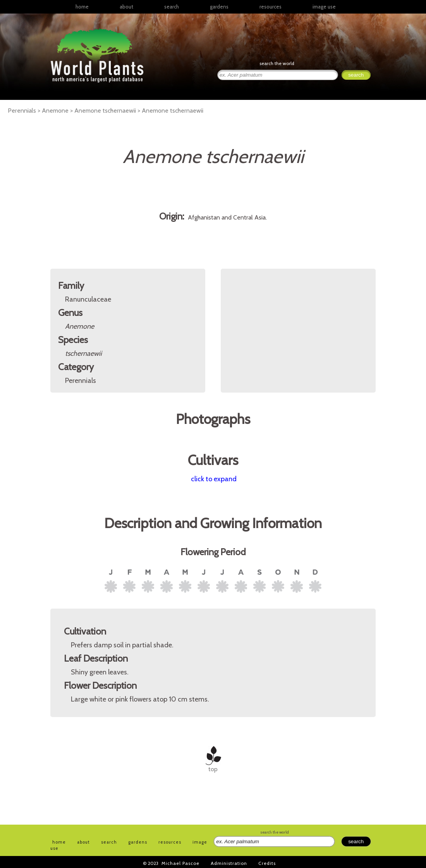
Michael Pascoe (180, 863)
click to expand (214, 479)
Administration (229, 863)
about (126, 7)
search (172, 7)
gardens (219, 7)
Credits (267, 863)
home (82, 7)
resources (170, 842)
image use (324, 7)
